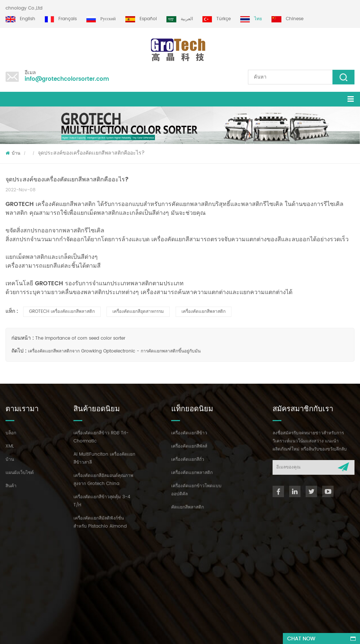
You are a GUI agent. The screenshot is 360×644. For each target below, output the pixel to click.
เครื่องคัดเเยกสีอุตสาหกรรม (138, 312)
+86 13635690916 (51, 572)
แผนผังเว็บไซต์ (20, 473)
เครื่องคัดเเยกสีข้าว (189, 433)
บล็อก (11, 433)
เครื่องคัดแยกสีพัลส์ (189, 446)
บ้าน (13, 153)
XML (10, 446)
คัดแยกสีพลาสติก (188, 507)
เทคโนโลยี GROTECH (35, 283)
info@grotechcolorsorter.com (67, 79)
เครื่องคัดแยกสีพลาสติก (204, 312)
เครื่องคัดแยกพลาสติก (192, 473)
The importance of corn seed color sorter (80, 338)
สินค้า (11, 486)
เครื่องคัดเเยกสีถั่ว (188, 460)
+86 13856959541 (91, 572)
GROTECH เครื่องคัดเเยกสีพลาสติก (62, 312)
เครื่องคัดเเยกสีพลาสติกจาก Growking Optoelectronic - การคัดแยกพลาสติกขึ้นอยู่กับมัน (114, 351)
